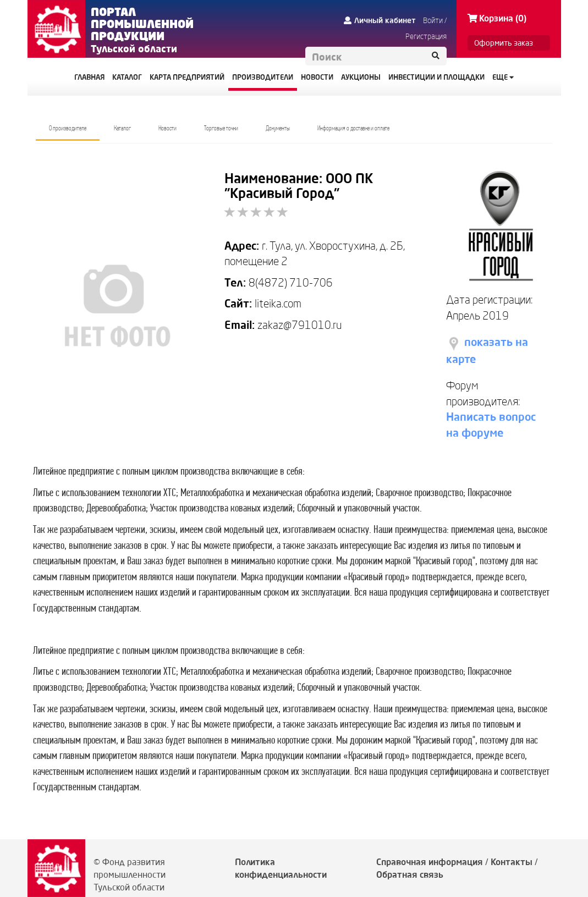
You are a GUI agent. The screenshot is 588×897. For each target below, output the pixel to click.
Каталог (122, 128)
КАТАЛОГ (127, 77)
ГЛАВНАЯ (89, 77)
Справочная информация (430, 862)
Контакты (512, 862)
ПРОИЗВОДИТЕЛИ (263, 77)
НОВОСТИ (317, 77)
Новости (167, 128)
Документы (278, 128)
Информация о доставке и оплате (353, 128)
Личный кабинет (380, 20)
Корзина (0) (497, 18)
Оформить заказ (504, 43)
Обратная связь (410, 874)
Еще (503, 77)
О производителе (68, 128)
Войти (433, 20)
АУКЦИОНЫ (361, 77)
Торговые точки (221, 128)
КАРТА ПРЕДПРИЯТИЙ (187, 77)
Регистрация (426, 36)
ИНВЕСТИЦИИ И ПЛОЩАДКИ (436, 77)
